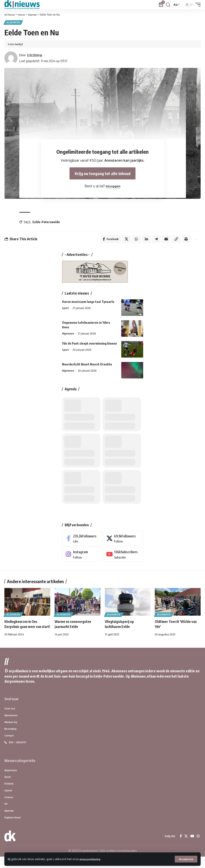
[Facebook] (82, 540)
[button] (186, 859)
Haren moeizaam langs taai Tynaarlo (88, 304)
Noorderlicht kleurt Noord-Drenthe (87, 366)
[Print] (185, 241)
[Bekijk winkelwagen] (161, 5)
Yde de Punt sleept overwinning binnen (89, 345)
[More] (195, 241)
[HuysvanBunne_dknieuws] (95, 273)
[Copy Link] (174, 241)
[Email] (164, 241)
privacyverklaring (92, 859)
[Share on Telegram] (154, 241)
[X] (123, 540)
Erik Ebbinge (36, 56)
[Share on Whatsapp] (133, 241)
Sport (65, 310)
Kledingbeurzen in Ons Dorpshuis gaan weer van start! (24, 629)
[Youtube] (123, 556)
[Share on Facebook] (106, 241)
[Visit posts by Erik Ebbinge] (11, 59)
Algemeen (14, 23)
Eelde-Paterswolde (46, 223)
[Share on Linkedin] (143, 241)
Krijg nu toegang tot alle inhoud (102, 175)
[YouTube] (192, 847)
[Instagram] (82, 556)
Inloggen (113, 188)
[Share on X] (123, 241)
